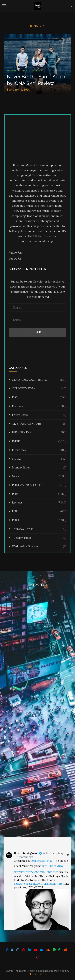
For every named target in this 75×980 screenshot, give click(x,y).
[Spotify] (54, 950)
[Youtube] (35, 950)
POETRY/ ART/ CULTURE (39, 485)
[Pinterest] (24, 950)
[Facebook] (7, 950)
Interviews (39, 450)
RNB (39, 512)
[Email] (41, 950)
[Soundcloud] (48, 950)
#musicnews (49, 872)
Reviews (39, 503)
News (39, 476)
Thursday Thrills (39, 529)
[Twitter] (12, 950)
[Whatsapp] (60, 950)
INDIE (39, 441)
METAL (39, 459)
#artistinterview (26, 872)
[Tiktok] (38, 957)
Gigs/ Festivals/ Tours (39, 424)
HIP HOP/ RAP (39, 432)
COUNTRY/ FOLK (39, 389)
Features (39, 406)
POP (39, 494)
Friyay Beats (39, 415)
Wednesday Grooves (39, 547)
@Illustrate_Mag (53, 853)
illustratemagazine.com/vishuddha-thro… (39, 884)
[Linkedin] (29, 950)
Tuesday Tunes (39, 538)
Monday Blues (39, 468)
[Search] (71, 6)
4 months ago (25, 857)
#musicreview (53, 866)
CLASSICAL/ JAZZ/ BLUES (39, 380)
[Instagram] (18, 950)
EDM (39, 397)
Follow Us (15, 259)
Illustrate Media (38, 974)
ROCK (39, 520)
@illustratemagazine (17, 597)
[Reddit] (66, 950)
